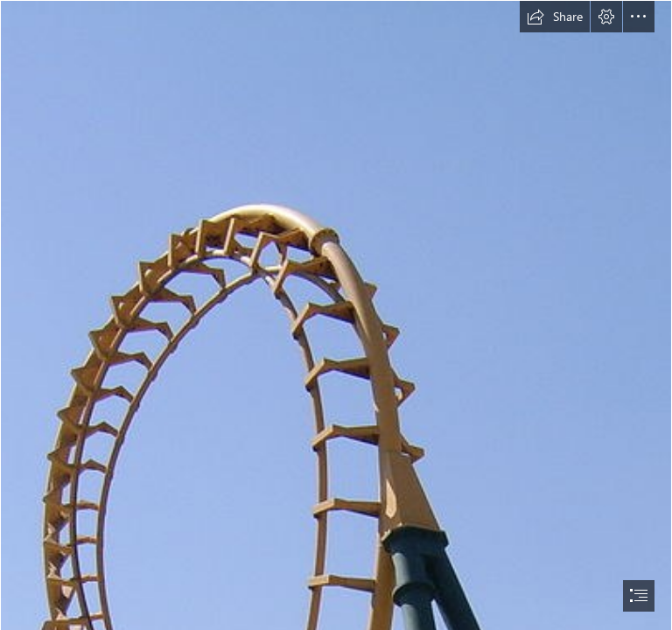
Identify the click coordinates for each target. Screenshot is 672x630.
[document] (336, 315)
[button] (555, 17)
